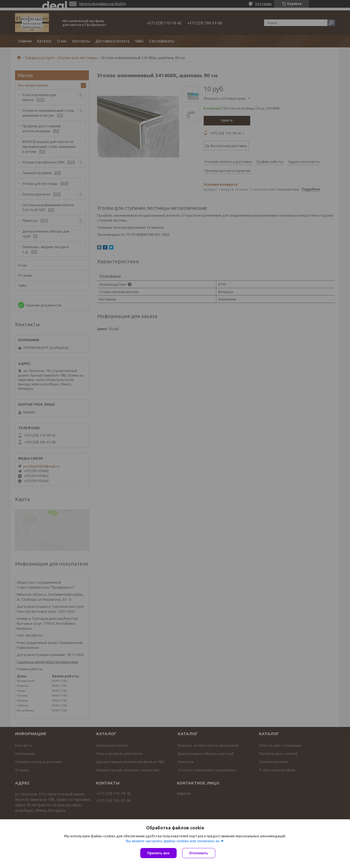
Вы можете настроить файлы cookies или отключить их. (173, 841)
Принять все (158, 853)
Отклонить (199, 853)
